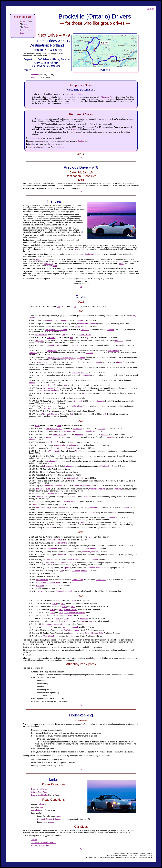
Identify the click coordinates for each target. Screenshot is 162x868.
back (90, 537)
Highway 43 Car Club (40, 845)
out (76, 327)
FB (62, 571)
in (79, 327)
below (75, 249)
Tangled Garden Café (94, 633)
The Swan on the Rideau (56, 563)
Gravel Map (36, 810)
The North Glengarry (51, 414)
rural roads (88, 393)
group (121, 263)
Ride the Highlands (39, 789)
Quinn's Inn (66, 431)
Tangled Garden (60, 543)
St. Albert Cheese (76, 94)
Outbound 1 (77, 431)
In (75, 306)
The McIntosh (114, 350)
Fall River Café (41, 335)
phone (75, 129)
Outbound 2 (87, 431)
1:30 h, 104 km (85, 335)
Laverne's (49, 528)
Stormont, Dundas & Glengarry (50, 819)
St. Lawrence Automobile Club (44, 842)
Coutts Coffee (71, 497)
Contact (150, 9)
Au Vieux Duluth (53, 451)
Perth (44, 615)
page (62, 147)
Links (22, 33)
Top (81, 157)
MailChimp (48, 263)
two (90, 621)
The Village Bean (80, 406)
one (83, 621)
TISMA (34, 839)
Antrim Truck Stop (74, 560)
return (73, 601)
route (59, 425)
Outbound (35, 75)
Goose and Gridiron (54, 428)
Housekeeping (26, 30)
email (53, 144)
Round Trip (101, 579)
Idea (26, 24)
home (93, 513)
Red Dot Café (51, 321)
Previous (24, 21)
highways (42, 804)
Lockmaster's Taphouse (87, 324)
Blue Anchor (52, 350)
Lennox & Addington (40, 795)
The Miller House (43, 489)
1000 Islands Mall (86, 254)
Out (58, 306)
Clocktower (40, 340)
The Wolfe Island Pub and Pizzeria (61, 357)
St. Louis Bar (64, 448)
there (55, 603)
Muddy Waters (59, 434)
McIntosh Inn (44, 390)
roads (42, 807)
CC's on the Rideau (44, 362)
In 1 (88, 414)
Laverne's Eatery (53, 437)
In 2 (104, 414)
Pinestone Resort (108, 97)
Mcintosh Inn (106, 466)
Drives (27, 27)
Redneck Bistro (53, 345)
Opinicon (68, 568)
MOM (37, 425)
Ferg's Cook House (71, 630)
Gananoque (47, 624)
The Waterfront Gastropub (56, 329)
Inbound (35, 78)
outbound (119, 340)
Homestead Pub (61, 445)
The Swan (51, 337)
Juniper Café (47, 627)
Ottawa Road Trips (39, 792)
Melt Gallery (41, 582)
